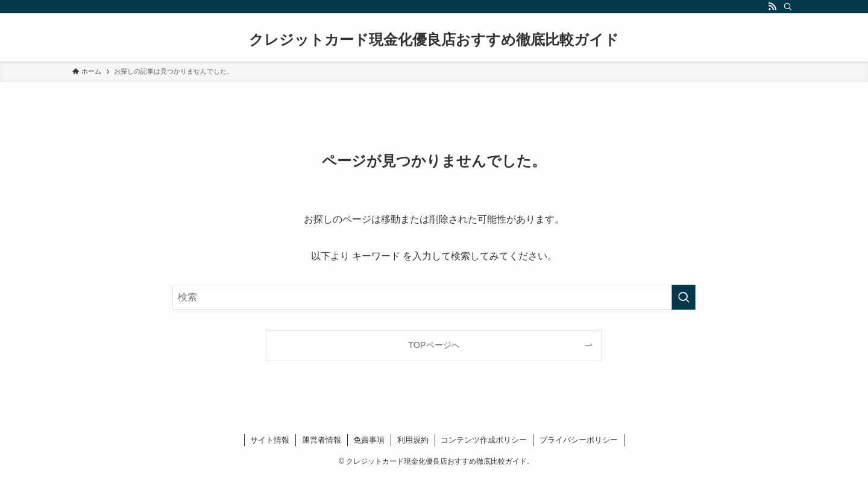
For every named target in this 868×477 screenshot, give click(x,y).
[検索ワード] (434, 297)
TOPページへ (434, 345)
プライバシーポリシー (579, 440)
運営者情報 (322, 440)
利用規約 (413, 440)
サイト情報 (270, 440)
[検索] (788, 7)
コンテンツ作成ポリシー (484, 440)
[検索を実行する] (684, 297)
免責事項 (369, 440)
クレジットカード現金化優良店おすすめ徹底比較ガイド (434, 40)
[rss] (772, 7)
